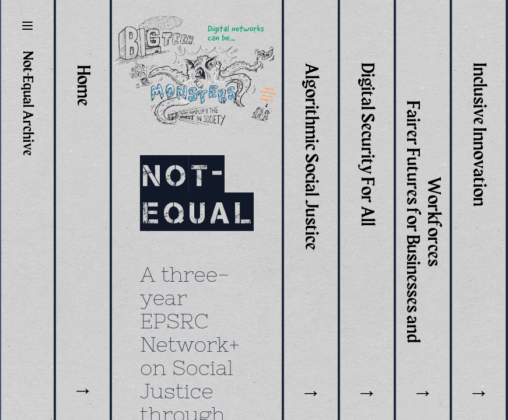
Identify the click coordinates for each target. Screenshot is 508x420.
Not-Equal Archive (27, 104)
